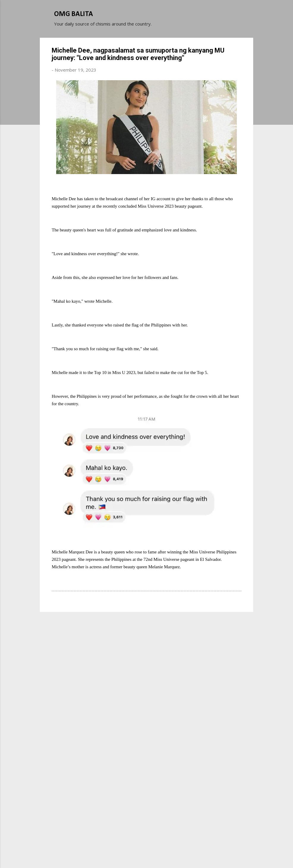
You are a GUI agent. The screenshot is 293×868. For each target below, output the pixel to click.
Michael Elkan (161, 853)
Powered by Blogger (146, 841)
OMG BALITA (74, 14)
